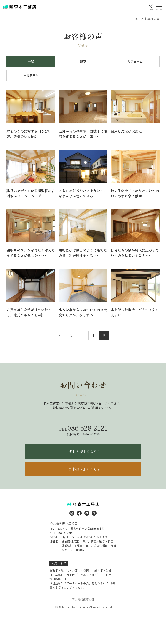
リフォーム (135, 62)
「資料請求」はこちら (83, 472)
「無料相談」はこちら (83, 454)
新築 (83, 62)
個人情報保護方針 (83, 603)
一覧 (31, 62)
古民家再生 (31, 76)
